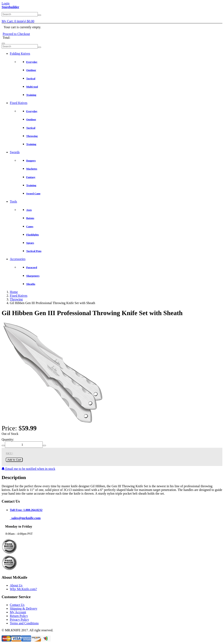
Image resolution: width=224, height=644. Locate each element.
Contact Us (17, 605)
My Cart (18, 21)
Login (6, 3)
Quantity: (8, 439)
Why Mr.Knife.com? (23, 589)
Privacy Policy (19, 620)
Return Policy (19, 616)
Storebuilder (10, 7)
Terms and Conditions (24, 623)
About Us (16, 585)
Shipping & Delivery (24, 608)
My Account (18, 612)
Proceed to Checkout (16, 34)
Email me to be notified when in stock (28, 469)
